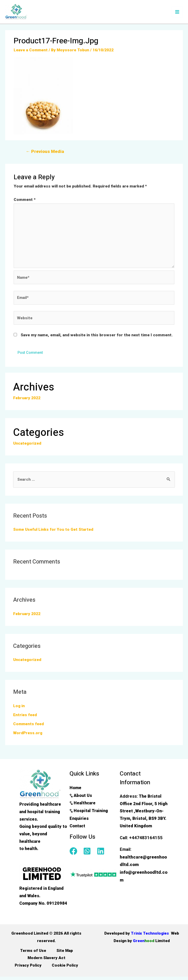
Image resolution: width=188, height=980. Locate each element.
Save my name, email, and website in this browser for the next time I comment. (97, 338)
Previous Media (44, 153)
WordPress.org (28, 736)
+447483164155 (144, 841)
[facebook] (76, 853)
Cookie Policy (65, 968)
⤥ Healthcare (83, 805)
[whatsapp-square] (89, 853)
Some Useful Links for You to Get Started (53, 533)
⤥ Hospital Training (89, 813)
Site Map (65, 954)
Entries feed (25, 718)
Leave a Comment (31, 52)
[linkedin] (102, 853)
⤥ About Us (81, 798)
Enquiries (79, 820)
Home (75, 791)
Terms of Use (33, 954)
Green (151, 944)
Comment (25, 201)
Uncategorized (27, 446)
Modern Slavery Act (46, 961)
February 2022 (27, 401)
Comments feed (29, 727)
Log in (19, 709)
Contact (77, 827)
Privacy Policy (28, 968)
